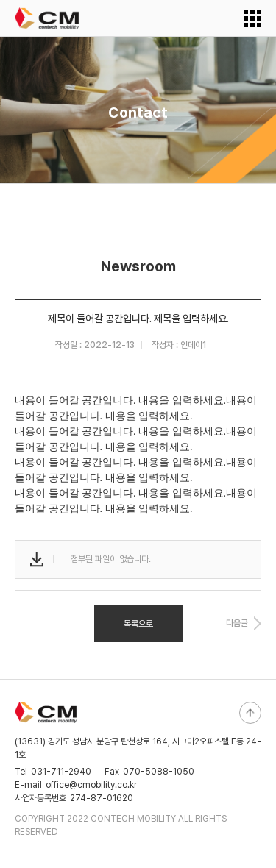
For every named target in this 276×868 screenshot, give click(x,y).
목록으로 (138, 624)
